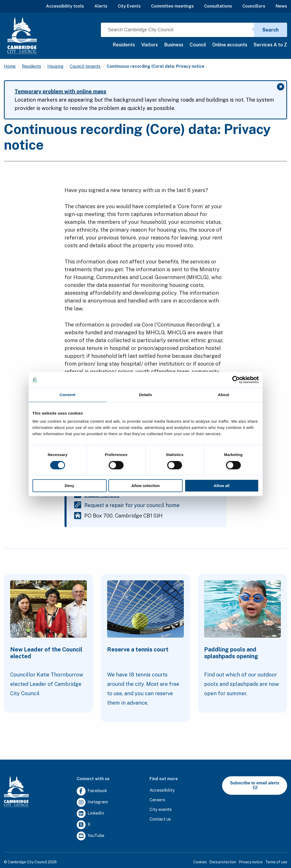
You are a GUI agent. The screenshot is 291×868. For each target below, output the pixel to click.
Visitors (150, 45)
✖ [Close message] (282, 87)
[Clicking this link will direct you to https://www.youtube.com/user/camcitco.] (90, 836)
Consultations (218, 6)
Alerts (101, 6)
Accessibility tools (65, 6)
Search (271, 30)
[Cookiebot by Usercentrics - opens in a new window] (236, 380)
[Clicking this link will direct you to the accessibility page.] (162, 790)
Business (174, 45)
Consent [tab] (67, 395)
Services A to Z (270, 45)
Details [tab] (146, 395)
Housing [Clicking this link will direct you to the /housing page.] (55, 66)
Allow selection (145, 486)
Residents (124, 45)
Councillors (254, 6)
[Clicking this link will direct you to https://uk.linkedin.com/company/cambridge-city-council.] (90, 814)
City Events (129, 6)
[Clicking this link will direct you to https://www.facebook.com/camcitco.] (92, 791)
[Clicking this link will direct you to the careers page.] (157, 800)
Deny (70, 486)
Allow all (222, 486)
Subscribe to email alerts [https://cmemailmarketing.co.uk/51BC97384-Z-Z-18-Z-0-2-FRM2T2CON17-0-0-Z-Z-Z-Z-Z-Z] (254, 785)
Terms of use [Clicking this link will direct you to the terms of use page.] (276, 862)
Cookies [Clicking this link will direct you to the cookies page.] (200, 862)
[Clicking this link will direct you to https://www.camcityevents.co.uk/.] (161, 810)
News (281, 6)
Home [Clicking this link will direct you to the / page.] (10, 66)
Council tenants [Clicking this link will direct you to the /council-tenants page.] (85, 66)
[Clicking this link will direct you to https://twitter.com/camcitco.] (84, 825)
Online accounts (230, 45)
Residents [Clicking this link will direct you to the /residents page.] (31, 66)
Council (198, 45)
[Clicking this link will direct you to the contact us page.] (160, 819)
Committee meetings (172, 6)
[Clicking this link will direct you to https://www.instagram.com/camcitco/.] (92, 802)
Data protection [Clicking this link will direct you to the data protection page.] (223, 862)
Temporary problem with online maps (60, 91)
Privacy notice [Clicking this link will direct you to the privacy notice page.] (251, 862)
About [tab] (224, 395)
